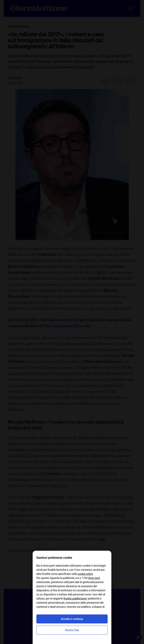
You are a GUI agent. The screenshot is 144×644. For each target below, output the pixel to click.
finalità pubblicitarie (75, 599)
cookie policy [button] (85, 574)
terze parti (94, 578)
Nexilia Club (72, 630)
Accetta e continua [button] (72, 619)
